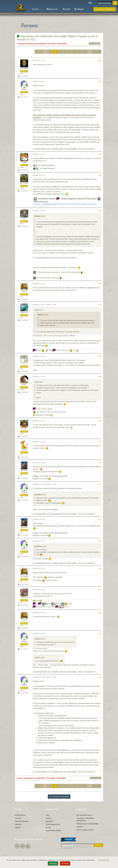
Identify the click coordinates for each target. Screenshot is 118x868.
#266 (100, 284)
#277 (100, 590)
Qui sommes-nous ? (85, 815)
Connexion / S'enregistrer (105, 9)
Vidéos (49, 818)
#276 (100, 569)
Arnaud (24, 89)
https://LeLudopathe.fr (87, 149)
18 (75, 52)
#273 (100, 484)
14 (55, 52)
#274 (100, 519)
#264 (100, 175)
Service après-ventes (85, 830)
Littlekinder (24, 69)
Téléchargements (53, 824)
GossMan (24, 471)
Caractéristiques (22, 821)
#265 (100, 211)
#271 (100, 442)
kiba (24, 219)
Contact (80, 827)
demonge (24, 450)
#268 (100, 356)
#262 (100, 81)
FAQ (48, 815)
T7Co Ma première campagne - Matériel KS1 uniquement (58, 272)
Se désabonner (67, 848)
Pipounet (24, 162)
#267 (100, 305)
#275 (100, 541)
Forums (66, 9)
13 (50, 52)
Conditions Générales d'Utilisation (85, 819)
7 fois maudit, (45, 409)
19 (80, 52)
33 (94, 52)
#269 (100, 377)
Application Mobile (53, 831)
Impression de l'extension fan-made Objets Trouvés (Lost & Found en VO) (57, 38)
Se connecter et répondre (59, 797)
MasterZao (24, 183)
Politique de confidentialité (87, 824)
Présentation (20, 815)
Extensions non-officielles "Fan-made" (41, 44)
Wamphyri (24, 313)
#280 (100, 677)
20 (85, 52)
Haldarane (24, 577)
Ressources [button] (52, 10)
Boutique (79, 9)
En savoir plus (104, 860)
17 (70, 52)
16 (65, 52)
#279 (100, 633)
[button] (91, 3)
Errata (48, 827)
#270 (100, 421)
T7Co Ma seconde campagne (48, 278)
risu (24, 364)
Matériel (18, 824)
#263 (100, 154)
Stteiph (24, 429)
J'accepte (53, 863)
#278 (100, 613)
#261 (100, 60)
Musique (49, 821)
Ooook (24, 385)
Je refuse (65, 863)
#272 (100, 463)
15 (60, 52)
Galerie (18, 827)
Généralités (62, 44)
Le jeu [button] (36, 9)
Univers (18, 818)
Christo (24, 598)
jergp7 (24, 292)
